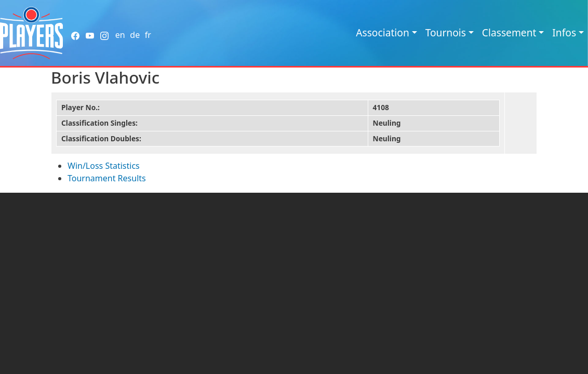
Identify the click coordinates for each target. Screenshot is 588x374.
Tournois (446, 32)
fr (148, 35)
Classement (509, 32)
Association (383, 32)
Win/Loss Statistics (104, 166)
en (120, 35)
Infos (564, 32)
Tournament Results (107, 178)
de (135, 35)
